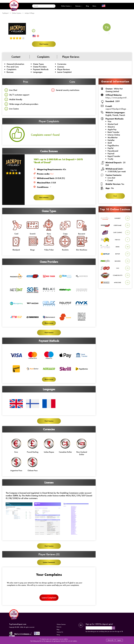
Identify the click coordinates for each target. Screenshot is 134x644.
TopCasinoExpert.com (18, 624)
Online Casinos (66, 6)
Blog (87, 6)
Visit (115, 196)
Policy (58, 635)
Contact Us (60, 632)
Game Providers (40, 67)
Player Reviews (64, 69)
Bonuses (79, 6)
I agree (119, 640)
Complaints (11, 69)
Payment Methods (41, 69)
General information (15, 64)
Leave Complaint (64, 72)
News (94, 6)
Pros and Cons (13, 67)
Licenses (61, 67)
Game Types (38, 64)
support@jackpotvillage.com (118, 109)
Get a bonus (44, 197)
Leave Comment (49, 562)
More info (111, 640)
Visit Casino (44, 44)
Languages (38, 72)
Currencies (62, 64)
